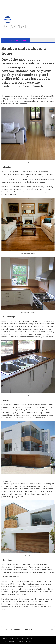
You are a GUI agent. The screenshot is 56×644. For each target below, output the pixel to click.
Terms (28, 642)
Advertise (12, 642)
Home (4, 642)
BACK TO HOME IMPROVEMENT (16, 40)
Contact (21, 642)
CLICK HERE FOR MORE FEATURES (18, 629)
